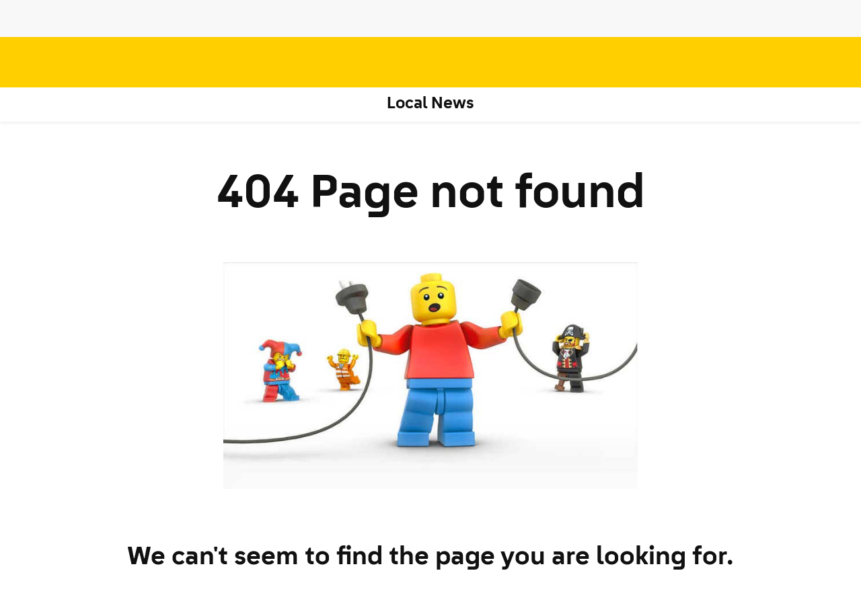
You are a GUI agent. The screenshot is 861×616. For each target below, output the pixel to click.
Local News (431, 104)
